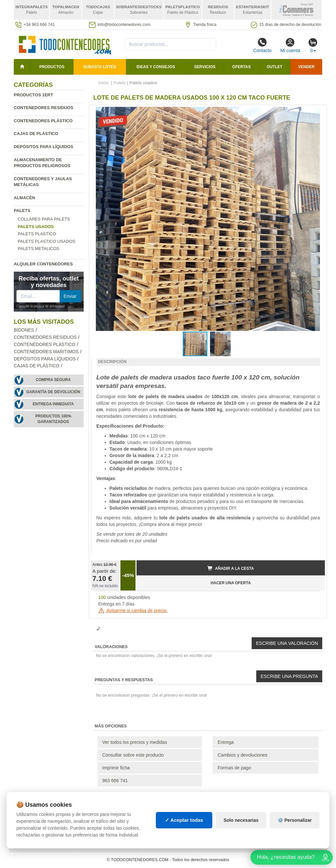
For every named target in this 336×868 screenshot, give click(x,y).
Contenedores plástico (43, 121)
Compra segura (53, 380)
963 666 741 (115, 781)
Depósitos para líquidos (43, 147)
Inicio (104, 83)
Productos (52, 67)
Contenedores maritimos (46, 352)
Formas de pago (234, 768)
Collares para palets (44, 219)
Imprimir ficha (116, 768)
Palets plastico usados (46, 241)
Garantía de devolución (53, 392)
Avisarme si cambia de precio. (133, 610)
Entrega (226, 742)
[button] (314, 113)
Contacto (262, 45)
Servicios (205, 67)
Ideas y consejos (156, 67)
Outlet (275, 67)
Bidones (24, 330)
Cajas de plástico (36, 134)
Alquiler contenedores (43, 264)
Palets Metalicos (39, 249)
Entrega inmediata (53, 404)
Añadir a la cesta (231, 568)
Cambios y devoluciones (242, 755)
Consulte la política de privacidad (41, 306)
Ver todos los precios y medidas (135, 742)
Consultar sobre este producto (133, 755)
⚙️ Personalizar (295, 820)
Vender (306, 67)
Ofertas (241, 67)
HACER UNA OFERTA (231, 583)
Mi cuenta (290, 45)
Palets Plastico (37, 234)
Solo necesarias (241, 820)
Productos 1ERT (33, 95)
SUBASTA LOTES (100, 67)
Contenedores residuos (43, 108)
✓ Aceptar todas (184, 820)
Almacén (24, 198)
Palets (22, 211)
